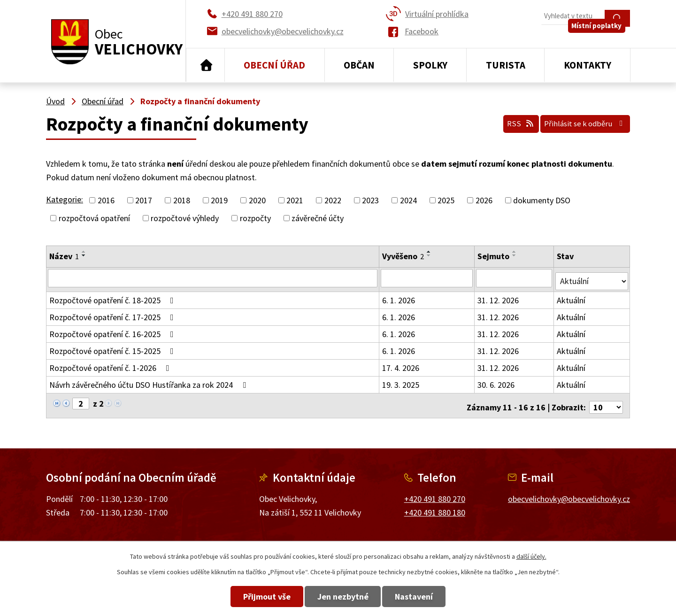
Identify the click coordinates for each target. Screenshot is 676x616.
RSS (504, 121)
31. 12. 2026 (499, 297)
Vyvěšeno (403, 256)
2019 (219, 200)
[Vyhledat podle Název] (213, 278)
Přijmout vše (250, 597)
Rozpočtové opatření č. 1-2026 (111, 365)
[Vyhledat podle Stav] (592, 277)
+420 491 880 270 (435, 492)
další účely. (531, 556)
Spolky (430, 65)
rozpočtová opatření (94, 218)
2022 (333, 200)
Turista (506, 65)
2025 (446, 200)
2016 (106, 200)
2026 (484, 200)
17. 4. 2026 (401, 365)
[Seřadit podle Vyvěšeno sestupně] (430, 255)
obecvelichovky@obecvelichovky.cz (569, 492)
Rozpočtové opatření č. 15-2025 (113, 348)
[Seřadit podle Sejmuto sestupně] (515, 255)
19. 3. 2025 (401, 381)
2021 (295, 200)
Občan (359, 65)
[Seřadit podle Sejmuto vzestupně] (515, 252)
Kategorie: (65, 199)
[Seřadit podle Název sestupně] (84, 255)
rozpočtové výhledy (185, 218)
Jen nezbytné (343, 597)
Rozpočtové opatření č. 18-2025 (113, 297)
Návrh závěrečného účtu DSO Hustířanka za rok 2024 (150, 381)
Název (64, 256)
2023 (370, 200)
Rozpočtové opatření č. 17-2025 (113, 314)
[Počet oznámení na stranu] (606, 401)
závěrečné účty (318, 218)
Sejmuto (494, 256)
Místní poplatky (602, 37)
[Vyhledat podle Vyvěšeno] (427, 278)
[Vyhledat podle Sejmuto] (515, 278)
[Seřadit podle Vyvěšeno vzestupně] (430, 252)
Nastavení (431, 597)
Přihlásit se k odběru (579, 121)
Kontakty (588, 65)
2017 (144, 200)
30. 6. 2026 (496, 381)
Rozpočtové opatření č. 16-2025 (113, 331)
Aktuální (572, 297)
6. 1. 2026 (399, 297)
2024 (408, 200)
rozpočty (255, 218)
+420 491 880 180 (435, 506)
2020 (257, 200)
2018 (182, 200)
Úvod (205, 65)
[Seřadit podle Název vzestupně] (84, 252)
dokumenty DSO (542, 200)
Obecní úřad (274, 65)
